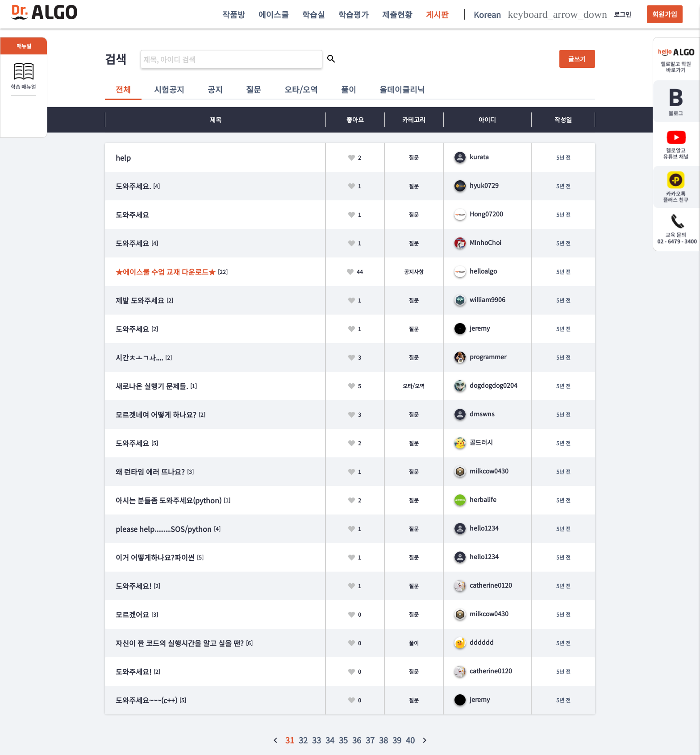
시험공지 (169, 89)
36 (357, 740)
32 (303, 740)
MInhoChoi (478, 242)
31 (290, 740)
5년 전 (563, 157)
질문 (254, 89)
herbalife (475, 499)
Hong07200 (479, 214)
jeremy (472, 328)
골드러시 (474, 442)
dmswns (475, 414)
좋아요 (355, 120)
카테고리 (414, 120)
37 (370, 740)
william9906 (480, 299)
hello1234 (477, 528)
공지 (215, 89)
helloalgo (476, 271)
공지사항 (414, 272)
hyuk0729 (477, 185)
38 (383, 740)
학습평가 (354, 14)
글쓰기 (577, 59)
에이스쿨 (274, 14)
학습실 (314, 14)
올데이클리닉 (402, 89)
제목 (216, 120)
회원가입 (665, 14)
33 (317, 740)
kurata (472, 157)
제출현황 (397, 14)
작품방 (234, 14)
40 (410, 740)
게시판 (437, 14)
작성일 (563, 120)
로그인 (623, 14)
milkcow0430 (481, 471)
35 (343, 740)
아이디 (487, 120)
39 (397, 740)
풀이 (349, 89)
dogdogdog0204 (486, 385)
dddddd (474, 642)
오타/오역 (301, 89)
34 (330, 740)
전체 (123, 89)
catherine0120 (483, 585)
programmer (480, 357)
